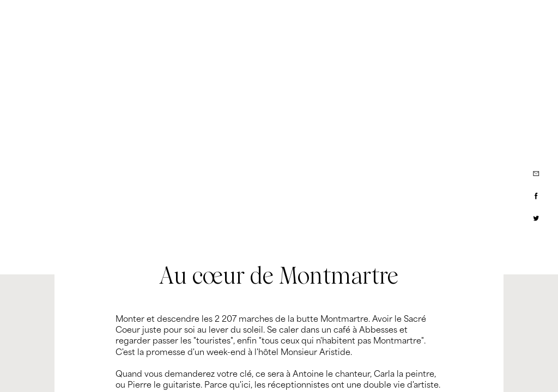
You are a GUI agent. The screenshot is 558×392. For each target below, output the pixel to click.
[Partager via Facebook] (536, 196)
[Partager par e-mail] (536, 174)
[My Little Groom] (71, 19)
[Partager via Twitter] (536, 218)
